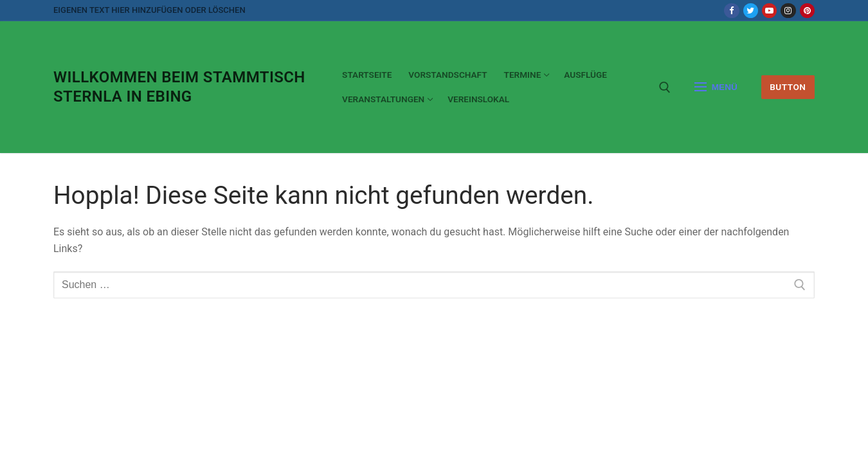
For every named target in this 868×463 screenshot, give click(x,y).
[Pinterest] (807, 11)
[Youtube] (769, 11)
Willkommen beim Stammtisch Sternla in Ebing (179, 86)
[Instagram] (788, 11)
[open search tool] (665, 87)
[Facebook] (731, 11)
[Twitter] (751, 11)
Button (788, 87)
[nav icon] (716, 87)
